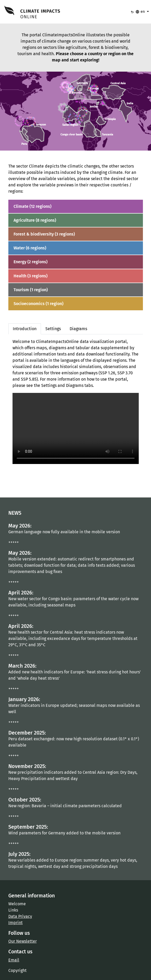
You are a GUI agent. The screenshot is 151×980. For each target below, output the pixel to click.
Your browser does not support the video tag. (76, 428)
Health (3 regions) (31, 276)
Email (14, 960)
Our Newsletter (23, 941)
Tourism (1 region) (31, 290)
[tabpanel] (76, 401)
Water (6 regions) (30, 248)
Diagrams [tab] (78, 329)
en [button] (141, 12)
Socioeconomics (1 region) (38, 304)
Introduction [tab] (25, 329)
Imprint (16, 923)
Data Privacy (20, 916)
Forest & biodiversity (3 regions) (44, 234)
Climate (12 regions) (32, 206)
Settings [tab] (53, 329)
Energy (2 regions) (31, 262)
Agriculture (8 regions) (35, 220)
